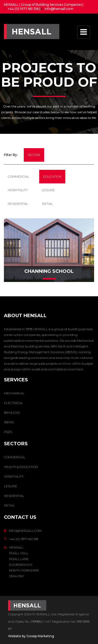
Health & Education (21, 467)
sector (34, 155)
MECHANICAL (14, 393)
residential (18, 204)
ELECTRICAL (13, 403)
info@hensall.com (59, 9)
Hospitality (18, 190)
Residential (14, 496)
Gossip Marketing (40, 636)
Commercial (19, 176)
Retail (48, 204)
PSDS (8, 432)
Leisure (48, 190)
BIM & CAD (12, 413)
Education (52, 176)
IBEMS (9, 422)
